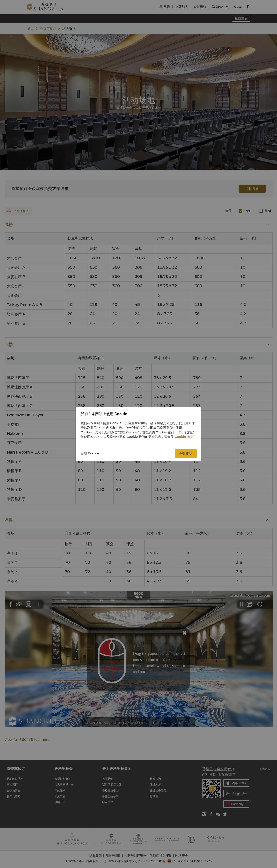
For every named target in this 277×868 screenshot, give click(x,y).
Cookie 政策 (184, 437)
